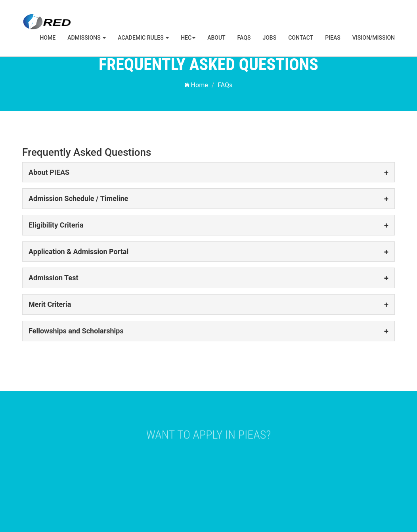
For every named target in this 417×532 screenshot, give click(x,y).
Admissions (87, 38)
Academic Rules (143, 38)
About (216, 38)
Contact (301, 38)
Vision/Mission (374, 38)
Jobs (269, 38)
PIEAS (333, 38)
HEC (188, 38)
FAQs (244, 38)
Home (48, 38)
